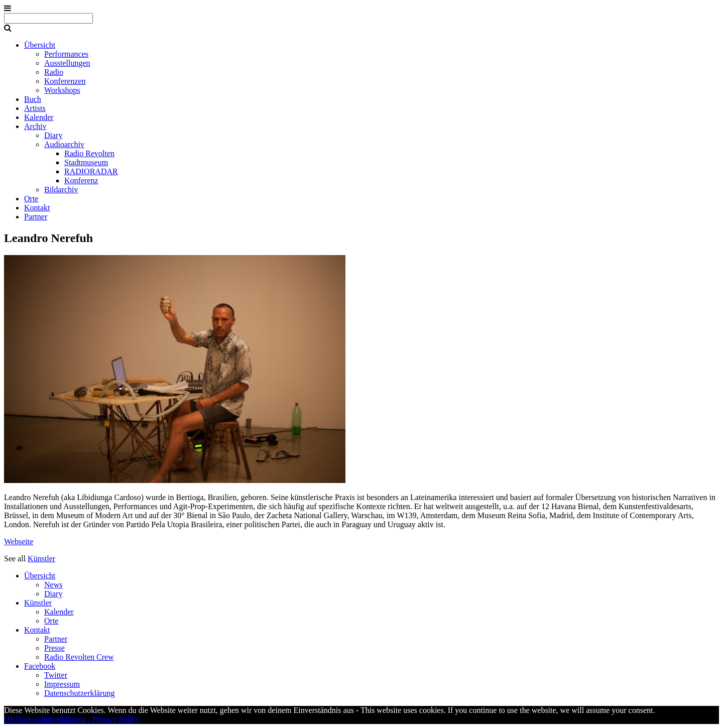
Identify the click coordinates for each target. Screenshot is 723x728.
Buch (33, 99)
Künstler (41, 559)
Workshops (62, 90)
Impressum (62, 684)
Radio (54, 72)
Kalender (39, 117)
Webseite (19, 541)
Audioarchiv (64, 144)
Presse (54, 648)
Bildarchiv (61, 190)
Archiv (35, 126)
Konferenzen (65, 81)
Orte (31, 199)
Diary (53, 135)
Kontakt (37, 208)
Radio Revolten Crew (79, 657)
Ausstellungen (67, 63)
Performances (66, 54)
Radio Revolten (89, 153)
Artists (35, 108)
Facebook (40, 666)
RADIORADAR (91, 171)
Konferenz (81, 180)
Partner (36, 217)
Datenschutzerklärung (79, 693)
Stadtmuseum (86, 162)
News (53, 585)
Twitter (56, 675)
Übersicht (40, 45)
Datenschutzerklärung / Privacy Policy (78, 719)
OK (10, 719)
